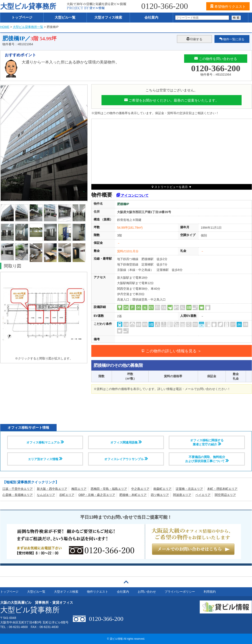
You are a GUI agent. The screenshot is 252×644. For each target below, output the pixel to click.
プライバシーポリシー (180, 592)
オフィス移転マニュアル (45, 442)
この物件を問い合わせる (216, 58)
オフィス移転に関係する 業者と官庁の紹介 (207, 442)
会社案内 (151, 17)
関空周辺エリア (225, 495)
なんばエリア (46, 495)
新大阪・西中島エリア (52, 489)
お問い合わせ (147, 592)
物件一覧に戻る (232, 39)
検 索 (236, 18)
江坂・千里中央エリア (18, 489)
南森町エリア (162, 489)
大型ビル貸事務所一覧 (28, 27)
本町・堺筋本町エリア (222, 489)
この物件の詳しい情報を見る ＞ (171, 351)
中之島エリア (140, 489)
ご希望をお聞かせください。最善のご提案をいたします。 (172, 100)
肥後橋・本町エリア (133, 495)
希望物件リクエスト (228, 6)
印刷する (195, 39)
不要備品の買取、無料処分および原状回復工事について (207, 459)
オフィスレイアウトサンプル (126, 459)
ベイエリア (203, 495)
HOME (5, 27)
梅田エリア (79, 489)
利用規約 (210, 592)
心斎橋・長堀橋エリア (18, 495)
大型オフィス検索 (108, 17)
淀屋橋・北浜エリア (189, 489)
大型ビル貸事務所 (28, 6)
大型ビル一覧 (65, 17)
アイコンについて (133, 195)
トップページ (22, 17)
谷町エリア (67, 495)
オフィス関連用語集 (126, 442)
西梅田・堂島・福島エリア (109, 489)
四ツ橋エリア (160, 495)
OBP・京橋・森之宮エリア (97, 495)
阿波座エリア (182, 495)
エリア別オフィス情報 (45, 459)
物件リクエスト (98, 592)
